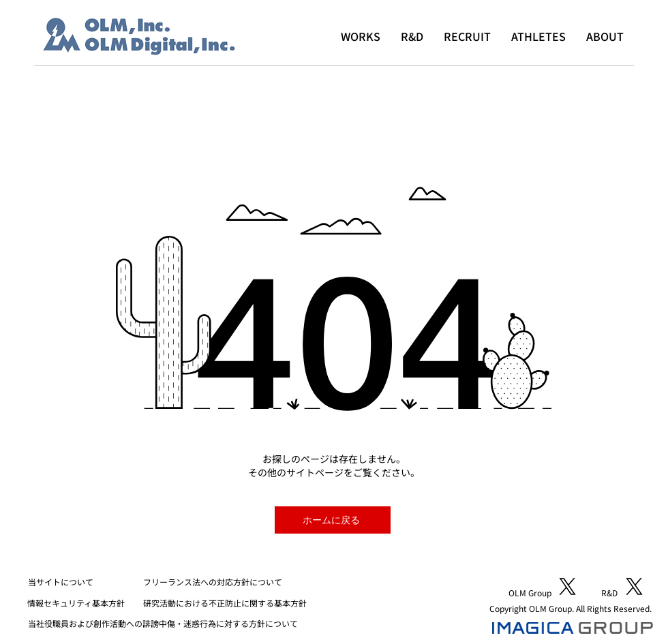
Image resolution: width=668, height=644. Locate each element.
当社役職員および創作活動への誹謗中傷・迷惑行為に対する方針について (163, 623)
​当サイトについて (61, 582)
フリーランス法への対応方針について (213, 582)
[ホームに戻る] (333, 520)
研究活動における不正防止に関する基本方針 (225, 603)
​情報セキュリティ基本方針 (76, 603)
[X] (567, 586)
